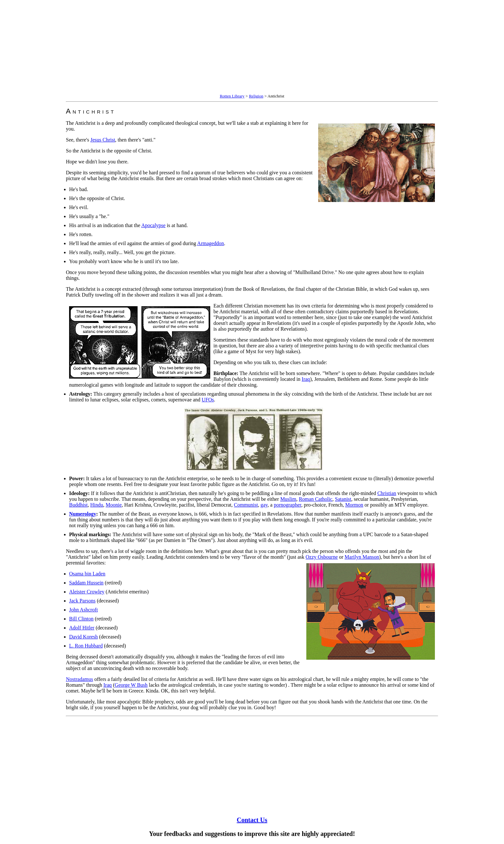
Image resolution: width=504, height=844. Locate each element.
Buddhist (78, 505)
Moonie (114, 505)
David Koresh (83, 637)
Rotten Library (232, 96)
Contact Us (252, 820)
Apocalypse (153, 225)
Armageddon (211, 243)
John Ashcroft (83, 610)
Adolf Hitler (82, 628)
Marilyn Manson (362, 557)
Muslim (288, 499)
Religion (256, 96)
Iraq (306, 379)
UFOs (208, 400)
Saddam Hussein (86, 583)
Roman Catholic (316, 499)
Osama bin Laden (87, 574)
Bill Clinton (81, 619)
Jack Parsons (82, 601)
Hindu (97, 505)
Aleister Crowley (87, 592)
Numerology (83, 514)
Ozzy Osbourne (322, 557)
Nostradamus (79, 679)
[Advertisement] (195, 48)
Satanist (343, 499)
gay (264, 505)
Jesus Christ (103, 140)
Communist (246, 505)
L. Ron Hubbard (86, 646)
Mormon (354, 505)
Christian (387, 493)
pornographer (288, 505)
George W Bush (131, 685)
